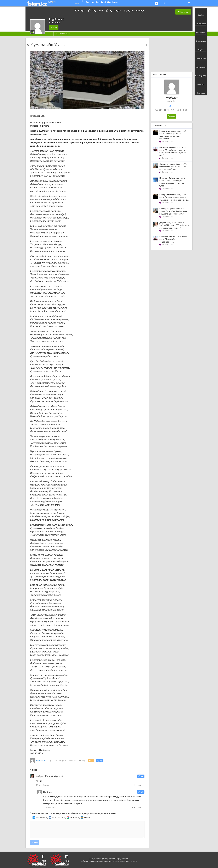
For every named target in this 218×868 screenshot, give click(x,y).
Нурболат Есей (38, 116)
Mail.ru (87, 818)
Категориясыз (63, 33)
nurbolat (172, 101)
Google (73, 818)
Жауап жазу (138, 785)
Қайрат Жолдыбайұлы (48, 776)
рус (54, 2)
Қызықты (115, 10)
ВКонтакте (57, 818)
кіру (84, 813)
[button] (100, 761)
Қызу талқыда (136, 10)
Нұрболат (38, 760)
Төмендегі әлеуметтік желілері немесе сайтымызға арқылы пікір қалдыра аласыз (73, 813)
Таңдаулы (97, 10)
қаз (50, 2)
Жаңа (81, 10)
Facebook (40, 818)
